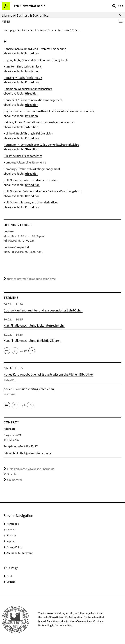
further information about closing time (31, 279)
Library (25, 30)
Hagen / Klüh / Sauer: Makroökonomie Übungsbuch (36, 60)
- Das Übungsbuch (70, 191)
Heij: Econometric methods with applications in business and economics (49, 111)
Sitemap (11, 535)
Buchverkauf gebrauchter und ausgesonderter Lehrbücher (43, 310)
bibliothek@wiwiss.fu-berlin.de (32, 453)
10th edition (32, 185)
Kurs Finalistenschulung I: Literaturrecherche (34, 325)
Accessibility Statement (20, 553)
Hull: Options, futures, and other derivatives (31, 202)
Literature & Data (43, 30)
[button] (7, 351)
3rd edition (31, 127)
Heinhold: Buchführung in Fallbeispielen (28, 133)
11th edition (32, 207)
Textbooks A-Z (66, 30)
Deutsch (11, 582)
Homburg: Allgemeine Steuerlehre (25, 162)
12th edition (32, 82)
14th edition (32, 53)
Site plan (13, 474)
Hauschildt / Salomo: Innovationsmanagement (33, 100)
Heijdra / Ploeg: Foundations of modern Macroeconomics (39, 122)
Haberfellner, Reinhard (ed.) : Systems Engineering (35, 49)
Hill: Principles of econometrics (23, 156)
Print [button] (9, 576)
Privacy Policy (14, 547)
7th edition (31, 93)
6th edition (31, 105)
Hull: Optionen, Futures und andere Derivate (31, 180)
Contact (11, 529)
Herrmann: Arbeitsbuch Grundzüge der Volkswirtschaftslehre (41, 145)
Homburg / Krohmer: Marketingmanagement (32, 169)
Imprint (11, 541)
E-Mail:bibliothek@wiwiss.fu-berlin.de (31, 469)
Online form (15, 480)
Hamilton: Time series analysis (23, 66)
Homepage (10, 30)
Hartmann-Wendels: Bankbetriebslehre (28, 89)
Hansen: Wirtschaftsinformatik (23, 78)
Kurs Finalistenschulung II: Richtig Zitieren (32, 341)
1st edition (31, 71)
